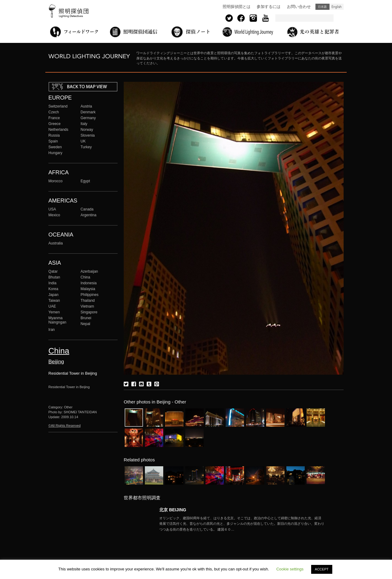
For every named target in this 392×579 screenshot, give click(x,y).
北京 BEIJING (173, 510)
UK (83, 141)
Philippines (89, 295)
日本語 (322, 7)
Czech (54, 112)
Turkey (86, 147)
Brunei (86, 318)
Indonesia (89, 283)
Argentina (89, 215)
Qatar (53, 271)
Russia (54, 135)
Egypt (85, 181)
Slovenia (88, 135)
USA (52, 209)
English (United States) (337, 7)
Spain (53, 141)
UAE (52, 306)
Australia (56, 243)
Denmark (88, 112)
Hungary (55, 153)
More (242, 524)
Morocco (55, 181)
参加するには (269, 7)
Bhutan (54, 277)
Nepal (85, 324)
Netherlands (58, 130)
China (85, 277)
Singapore (89, 312)
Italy (84, 124)
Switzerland (58, 106)
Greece (55, 124)
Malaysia (88, 289)
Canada (87, 209)
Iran (52, 330)
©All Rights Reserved (64, 426)
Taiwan (54, 301)
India (52, 283)
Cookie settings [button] (290, 569)
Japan (53, 295)
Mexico (54, 215)
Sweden (55, 147)
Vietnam (87, 306)
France (54, 118)
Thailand (88, 301)
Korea (53, 289)
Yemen (54, 312)
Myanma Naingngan (57, 320)
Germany (88, 118)
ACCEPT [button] (322, 569)
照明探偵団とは (237, 7)
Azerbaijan (89, 271)
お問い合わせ (299, 7)
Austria (86, 106)
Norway (87, 130)
